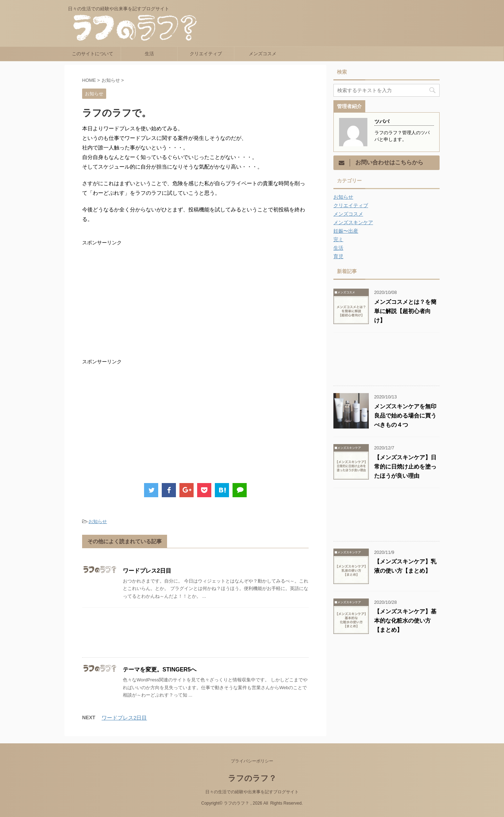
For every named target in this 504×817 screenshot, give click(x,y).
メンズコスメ (263, 54)
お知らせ (98, 521)
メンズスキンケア (353, 222)
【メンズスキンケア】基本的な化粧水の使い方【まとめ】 (405, 621)
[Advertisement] (142, 302)
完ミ (338, 239)
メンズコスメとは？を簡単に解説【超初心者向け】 (405, 311)
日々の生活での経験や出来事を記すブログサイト (252, 792)
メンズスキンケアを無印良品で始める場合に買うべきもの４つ (405, 416)
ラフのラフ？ (252, 778)
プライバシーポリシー (252, 761)
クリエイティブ (206, 54)
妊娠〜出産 (346, 231)
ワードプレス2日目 (147, 571)
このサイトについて (93, 54)
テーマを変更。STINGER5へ (160, 670)
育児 (338, 256)
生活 (149, 54)
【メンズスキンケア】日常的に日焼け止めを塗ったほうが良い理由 (405, 467)
